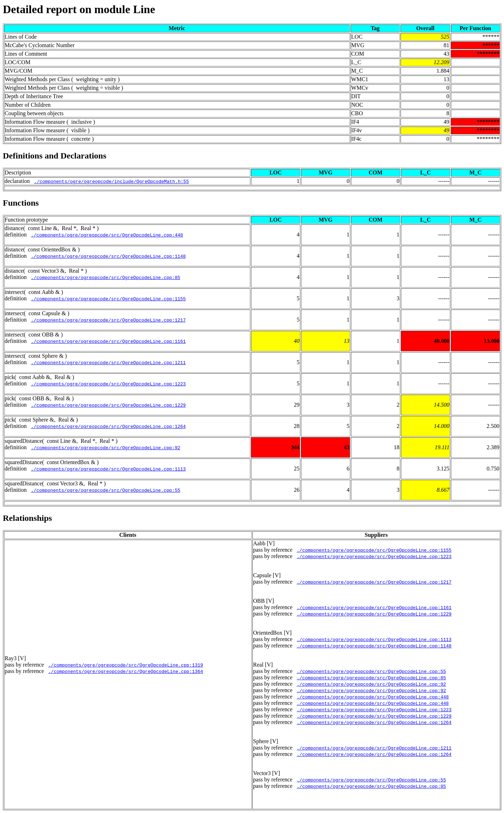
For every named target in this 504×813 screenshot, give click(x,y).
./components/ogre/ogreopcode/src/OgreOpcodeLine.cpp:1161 (108, 341)
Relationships (27, 518)
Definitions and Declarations (55, 156)
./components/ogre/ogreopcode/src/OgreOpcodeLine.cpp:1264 (108, 426)
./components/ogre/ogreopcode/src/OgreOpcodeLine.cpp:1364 (126, 671)
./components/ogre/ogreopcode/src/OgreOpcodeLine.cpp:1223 (108, 384)
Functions (21, 203)
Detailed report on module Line (79, 9)
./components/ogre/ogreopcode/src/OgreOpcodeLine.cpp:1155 (108, 299)
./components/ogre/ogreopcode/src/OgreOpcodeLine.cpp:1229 (108, 405)
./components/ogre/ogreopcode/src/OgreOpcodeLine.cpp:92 (105, 447)
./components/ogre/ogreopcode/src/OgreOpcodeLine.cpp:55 (105, 490)
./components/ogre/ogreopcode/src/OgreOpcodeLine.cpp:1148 (108, 256)
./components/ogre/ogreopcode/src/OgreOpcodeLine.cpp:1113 (108, 469)
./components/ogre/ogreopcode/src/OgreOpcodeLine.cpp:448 (107, 235)
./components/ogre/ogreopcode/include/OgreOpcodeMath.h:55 (111, 181)
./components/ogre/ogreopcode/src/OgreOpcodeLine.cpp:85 (105, 277)
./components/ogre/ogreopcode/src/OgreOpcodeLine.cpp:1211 (108, 362)
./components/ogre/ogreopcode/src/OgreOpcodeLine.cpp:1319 (126, 665)
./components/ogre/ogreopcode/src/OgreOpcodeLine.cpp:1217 (108, 320)
